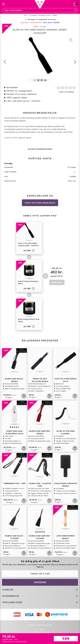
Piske (55, 15)
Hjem (26, 15)
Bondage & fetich (45, 15)
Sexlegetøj (33, 15)
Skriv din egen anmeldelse (40, 203)
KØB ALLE (57, 282)
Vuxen (43, 27)
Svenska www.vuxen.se (40, 632)
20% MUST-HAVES (51, 23)
